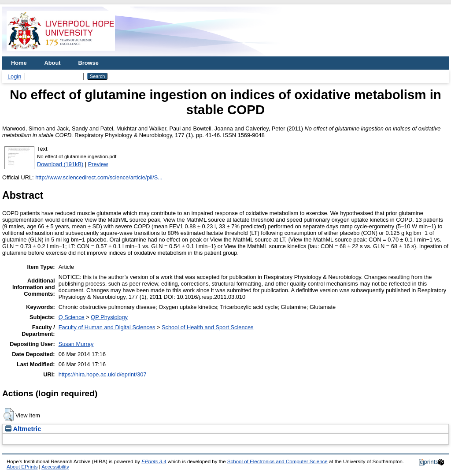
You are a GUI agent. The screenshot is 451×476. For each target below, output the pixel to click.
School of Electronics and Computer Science (277, 461)
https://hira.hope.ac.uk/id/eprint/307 (103, 374)
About (53, 63)
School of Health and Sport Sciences (207, 327)
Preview (98, 164)
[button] (9, 415)
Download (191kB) (60, 164)
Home (19, 63)
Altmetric (23, 429)
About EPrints (22, 467)
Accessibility (55, 467)
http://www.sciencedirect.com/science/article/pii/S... (99, 177)
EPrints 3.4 (154, 461)
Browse (89, 63)
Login (14, 76)
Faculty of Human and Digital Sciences (107, 327)
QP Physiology (109, 317)
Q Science (72, 317)
